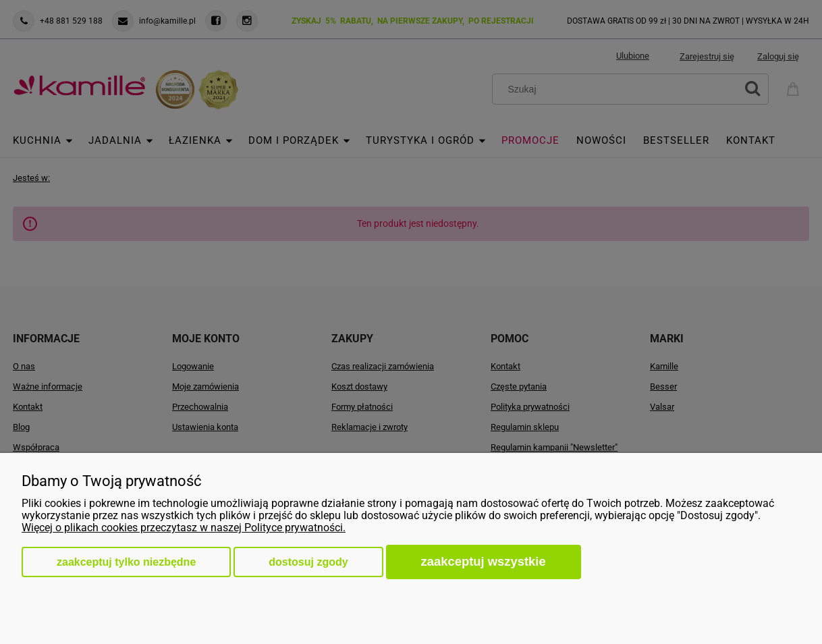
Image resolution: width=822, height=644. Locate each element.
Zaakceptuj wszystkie (484, 561)
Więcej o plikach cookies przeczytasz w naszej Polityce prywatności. (184, 528)
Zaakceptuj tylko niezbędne (126, 562)
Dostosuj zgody (308, 562)
